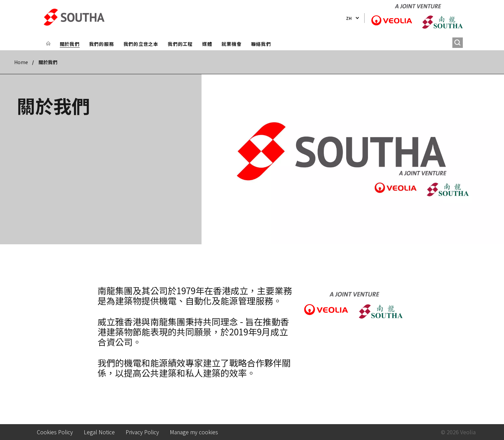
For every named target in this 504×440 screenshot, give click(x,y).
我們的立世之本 (141, 44)
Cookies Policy (55, 432)
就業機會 (231, 44)
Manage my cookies (194, 432)
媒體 (207, 44)
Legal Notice (99, 432)
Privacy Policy (142, 432)
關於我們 (70, 44)
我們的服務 (102, 44)
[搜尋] (458, 43)
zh (349, 18)
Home (21, 62)
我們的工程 (180, 44)
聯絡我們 (261, 44)
